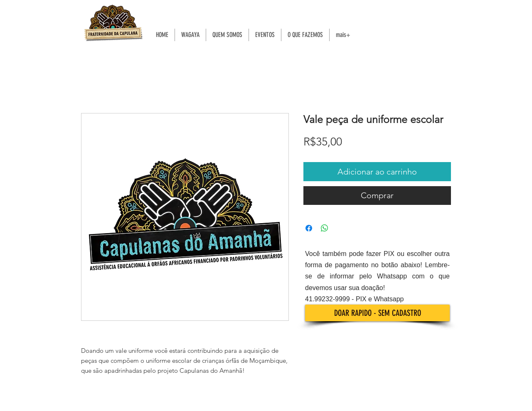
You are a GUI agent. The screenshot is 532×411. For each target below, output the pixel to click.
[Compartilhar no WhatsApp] (325, 228)
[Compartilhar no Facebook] (309, 228)
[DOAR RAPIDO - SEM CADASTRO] (377, 313)
